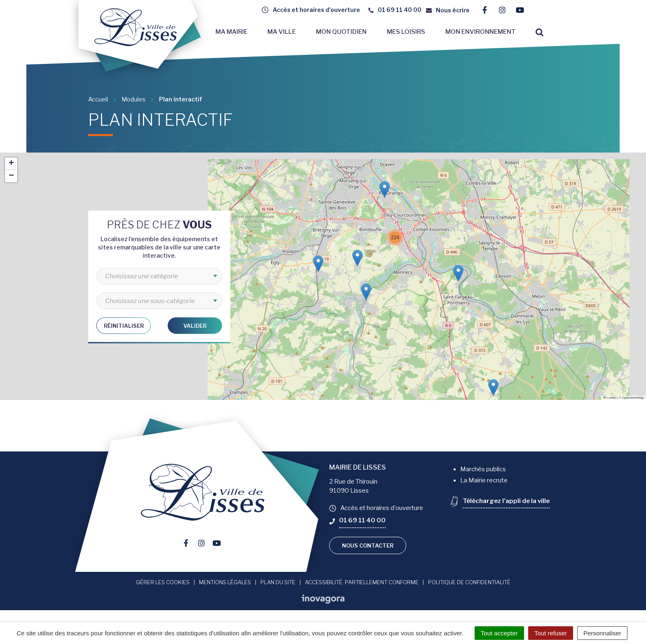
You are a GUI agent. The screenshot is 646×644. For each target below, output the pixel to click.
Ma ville (282, 32)
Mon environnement (481, 32)
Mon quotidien (341, 32)
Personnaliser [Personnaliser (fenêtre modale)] (602, 633)
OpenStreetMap (633, 398)
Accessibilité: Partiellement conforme (362, 582)
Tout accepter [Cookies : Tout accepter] (499, 633)
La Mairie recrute (484, 480)
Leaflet (610, 398)
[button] (493, 387)
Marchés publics (483, 469)
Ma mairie (232, 32)
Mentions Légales (225, 582)
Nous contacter (368, 545)
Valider (195, 325)
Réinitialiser (124, 325)
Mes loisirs (406, 32)
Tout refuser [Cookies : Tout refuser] (551, 633)
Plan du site (278, 582)
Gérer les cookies (163, 582)
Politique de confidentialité (469, 582)
